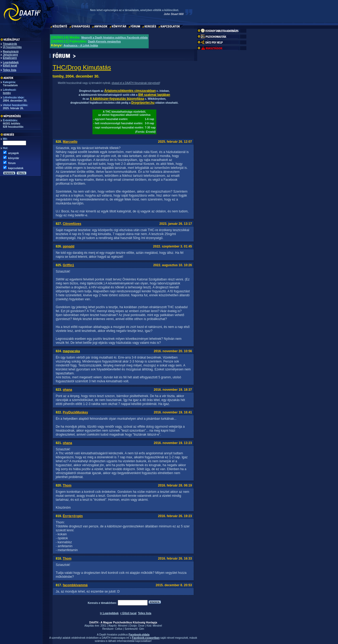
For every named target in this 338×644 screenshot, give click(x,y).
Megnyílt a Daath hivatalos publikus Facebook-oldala (114, 38)
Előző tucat (10, 66)
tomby (7, 93)
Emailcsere (10, 58)
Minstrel (123, 626)
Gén (142, 629)
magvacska (71, 351)
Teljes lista (10, 70)
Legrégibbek (11, 62)
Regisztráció (11, 52)
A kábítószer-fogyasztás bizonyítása (117, 99)
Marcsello (70, 142)
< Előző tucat (128, 613)
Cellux (119, 629)
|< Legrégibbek (109, 613)
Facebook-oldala (139, 635)
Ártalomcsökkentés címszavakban (130, 91)
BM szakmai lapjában (154, 95)
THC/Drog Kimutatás (82, 67)
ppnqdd (69, 246)
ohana (67, 390)
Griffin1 (69, 265)
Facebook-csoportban (146, 638)
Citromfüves (72, 224)
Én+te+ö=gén (73, 516)
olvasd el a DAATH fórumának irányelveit (135, 83)
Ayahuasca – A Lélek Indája (81, 46)
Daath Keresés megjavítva (104, 42)
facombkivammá (75, 585)
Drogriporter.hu (143, 103)
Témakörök (10, 44)
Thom (67, 485)
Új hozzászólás (12, 47)
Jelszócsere (10, 55)
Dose (141, 626)
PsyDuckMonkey (75, 412)
